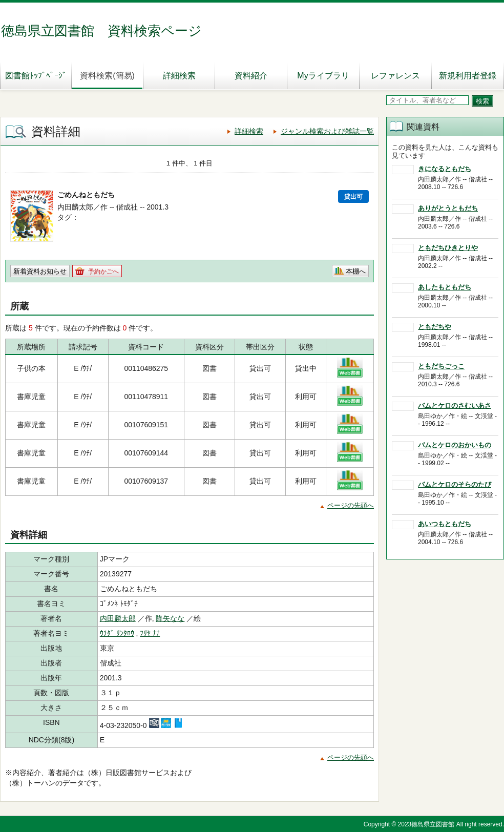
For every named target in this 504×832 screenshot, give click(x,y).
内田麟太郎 (118, 618)
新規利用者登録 (468, 76)
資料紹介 (251, 76)
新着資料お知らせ (40, 271)
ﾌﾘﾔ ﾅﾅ (150, 633)
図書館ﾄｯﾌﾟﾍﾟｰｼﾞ (36, 76)
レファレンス (395, 76)
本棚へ (356, 271)
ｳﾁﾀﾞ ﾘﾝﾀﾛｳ (117, 633)
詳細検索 (179, 76)
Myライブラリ (323, 76)
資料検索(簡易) (107, 76)
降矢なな (170, 618)
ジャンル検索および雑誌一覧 (327, 131)
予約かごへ (103, 272)
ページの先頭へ (351, 505)
